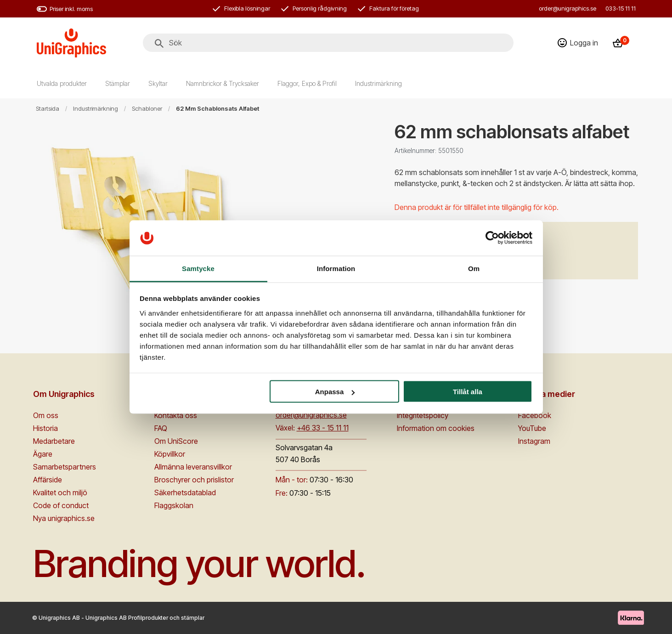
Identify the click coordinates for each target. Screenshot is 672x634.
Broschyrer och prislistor (194, 480)
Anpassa (335, 392)
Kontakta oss (176, 415)
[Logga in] (578, 43)
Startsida (48, 109)
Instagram (534, 441)
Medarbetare (54, 441)
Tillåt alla (468, 392)
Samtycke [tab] (198, 268)
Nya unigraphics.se (64, 518)
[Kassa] (621, 43)
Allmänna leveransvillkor (193, 467)
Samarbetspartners (65, 467)
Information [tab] (336, 268)
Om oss (46, 415)
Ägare (43, 454)
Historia (45, 428)
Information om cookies (436, 428)
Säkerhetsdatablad (185, 492)
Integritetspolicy (423, 415)
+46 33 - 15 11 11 (323, 428)
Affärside (48, 480)
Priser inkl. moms (65, 9)
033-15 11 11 (621, 8)
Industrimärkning (96, 109)
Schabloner (147, 109)
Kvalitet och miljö (60, 492)
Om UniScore (176, 441)
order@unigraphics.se (568, 8)
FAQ (161, 428)
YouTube (532, 428)
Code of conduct (61, 505)
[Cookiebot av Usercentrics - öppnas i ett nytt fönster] (492, 238)
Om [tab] (474, 268)
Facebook (535, 415)
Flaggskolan (174, 505)
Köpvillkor (170, 454)
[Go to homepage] (71, 43)
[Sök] (159, 44)
